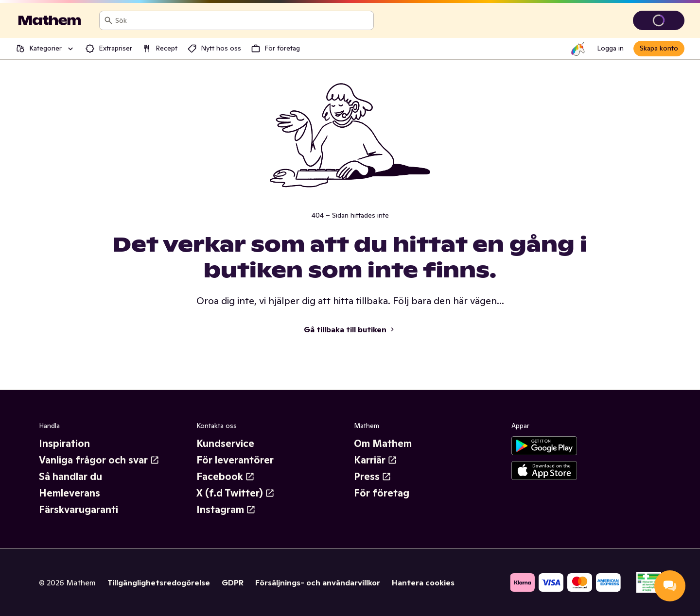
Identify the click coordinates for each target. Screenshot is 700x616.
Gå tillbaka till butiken (350, 329)
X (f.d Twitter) (236, 493)
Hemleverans (70, 493)
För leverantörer (235, 460)
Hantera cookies (423, 582)
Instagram (226, 510)
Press (373, 477)
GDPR (233, 582)
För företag (382, 493)
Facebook (226, 477)
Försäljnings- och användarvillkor (318, 582)
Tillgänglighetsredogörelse (159, 582)
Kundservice (225, 444)
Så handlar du (70, 477)
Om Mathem (383, 444)
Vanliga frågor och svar (99, 460)
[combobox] (242, 20)
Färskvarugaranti (79, 510)
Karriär (376, 460)
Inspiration (64, 444)
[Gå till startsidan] (50, 20)
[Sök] (108, 20)
